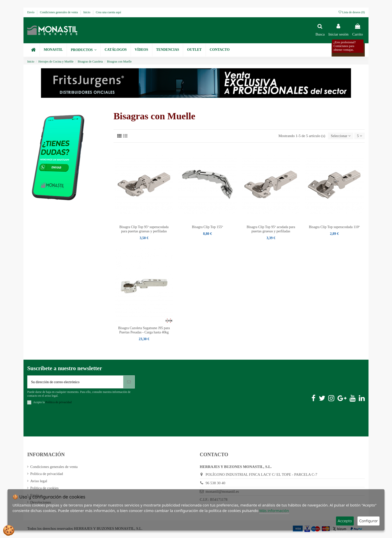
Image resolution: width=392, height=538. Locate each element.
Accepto (345, 521)
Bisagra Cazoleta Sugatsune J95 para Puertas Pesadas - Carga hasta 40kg (144, 331)
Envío (31, 12)
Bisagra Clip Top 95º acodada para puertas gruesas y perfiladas (271, 230)
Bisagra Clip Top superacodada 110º (334, 227)
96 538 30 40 (215, 484)
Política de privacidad (47, 475)
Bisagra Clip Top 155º (207, 227)
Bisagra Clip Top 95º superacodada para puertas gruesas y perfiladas (144, 230)
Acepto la (52, 403)
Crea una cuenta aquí (108, 12)
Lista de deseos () (352, 12)
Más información (274, 510)
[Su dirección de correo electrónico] (75, 383)
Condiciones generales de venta (59, 12)
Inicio (87, 12)
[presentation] (65, 422)
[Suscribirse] (129, 383)
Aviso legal (39, 482)
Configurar (368, 521)
